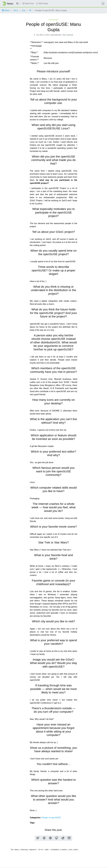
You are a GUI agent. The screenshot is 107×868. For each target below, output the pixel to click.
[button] (18, 4)
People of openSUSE (51, 818)
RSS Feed (42, 4)
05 (30, 10)
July (24, 10)
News (6, 10)
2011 (16, 10)
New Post (28, 4)
